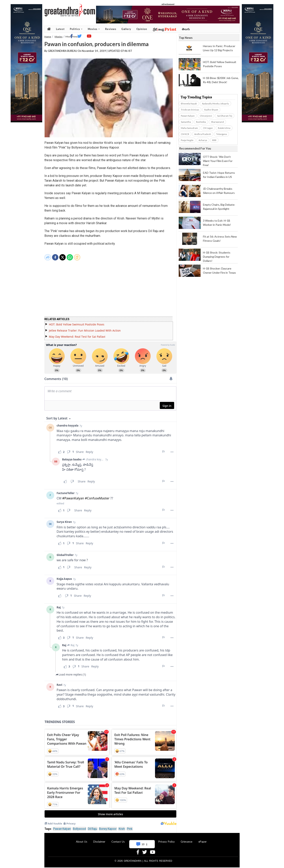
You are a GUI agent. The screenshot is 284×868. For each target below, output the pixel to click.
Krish (122, 826)
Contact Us (118, 839)
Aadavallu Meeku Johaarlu (215, 104)
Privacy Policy (167, 839)
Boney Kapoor (108, 826)
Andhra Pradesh (203, 134)
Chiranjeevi (206, 116)
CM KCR (185, 134)
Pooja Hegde (187, 140)
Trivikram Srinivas (190, 110)
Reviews (111, 29)
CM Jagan (208, 128)
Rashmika (201, 122)
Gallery (126, 29)
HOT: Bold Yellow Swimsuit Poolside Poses (77, 322)
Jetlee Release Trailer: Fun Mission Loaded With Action (85, 328)
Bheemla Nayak (189, 104)
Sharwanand (217, 122)
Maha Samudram (189, 128)
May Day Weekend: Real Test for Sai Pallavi (77, 334)
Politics (76, 29)
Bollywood (79, 826)
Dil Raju (92, 826)
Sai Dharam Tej (225, 116)
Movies (94, 29)
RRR (214, 140)
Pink (130, 826)
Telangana (221, 134)
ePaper (203, 839)
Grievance (186, 839)
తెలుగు (186, 29)
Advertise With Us (141, 839)
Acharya (203, 140)
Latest (60, 29)
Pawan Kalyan (62, 826)
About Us (82, 839)
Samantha (186, 122)
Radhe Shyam (211, 110)
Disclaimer (99, 839)
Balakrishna (224, 128)
